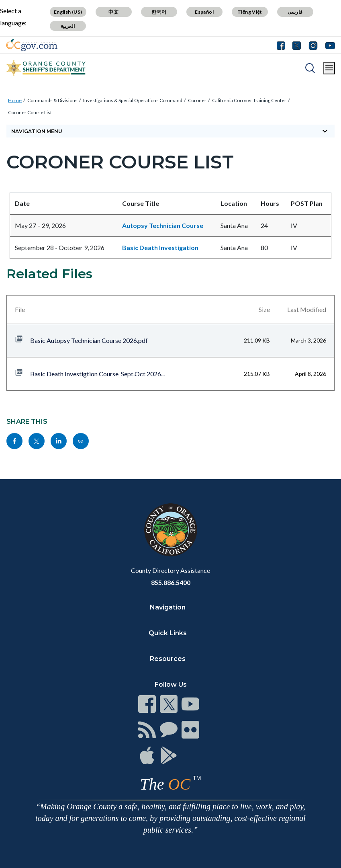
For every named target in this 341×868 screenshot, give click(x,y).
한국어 (159, 12)
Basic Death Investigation (160, 247)
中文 (113, 12)
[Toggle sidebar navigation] (170, 131)
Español (204, 12)
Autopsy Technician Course (163, 225)
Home (15, 100)
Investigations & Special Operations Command (133, 100)
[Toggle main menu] (329, 68)
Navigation (168, 607)
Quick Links (168, 633)
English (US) (68, 12)
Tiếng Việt (250, 12)
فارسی (295, 12)
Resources (168, 659)
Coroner (197, 100)
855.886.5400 (171, 582)
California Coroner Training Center (249, 100)
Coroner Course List (30, 112)
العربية (68, 26)
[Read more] (32, 45)
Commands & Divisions (52, 100)
